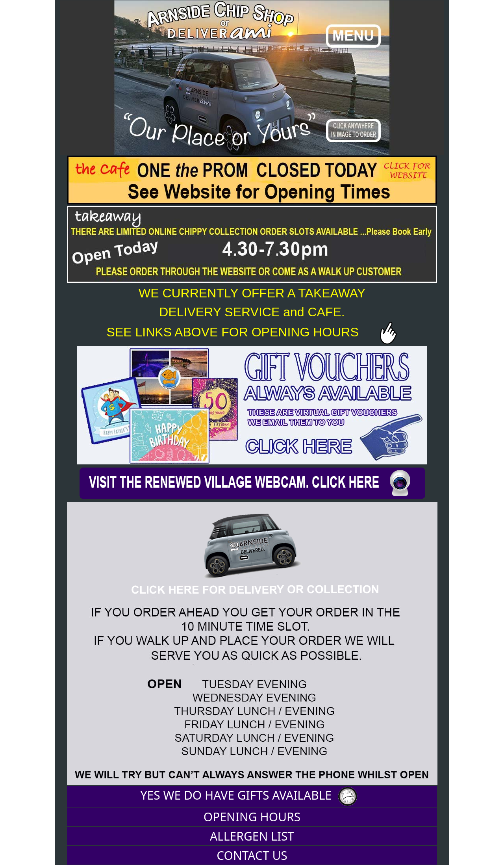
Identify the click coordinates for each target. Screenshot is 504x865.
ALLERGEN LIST (252, 836)
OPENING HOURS (252, 817)
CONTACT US (252, 855)
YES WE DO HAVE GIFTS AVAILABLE (252, 796)
